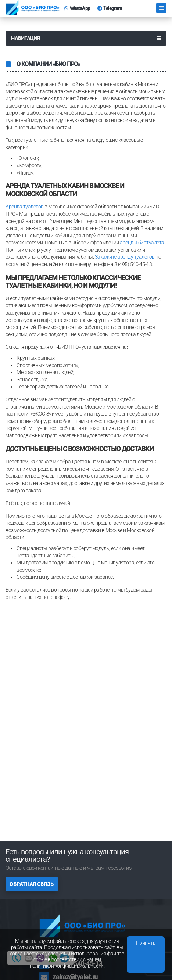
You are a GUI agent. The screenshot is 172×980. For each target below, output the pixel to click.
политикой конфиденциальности (67, 966)
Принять (146, 943)
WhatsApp (77, 8)
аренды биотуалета (142, 243)
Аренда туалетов (25, 207)
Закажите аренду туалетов (125, 257)
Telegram (110, 8)
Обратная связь (32, 884)
